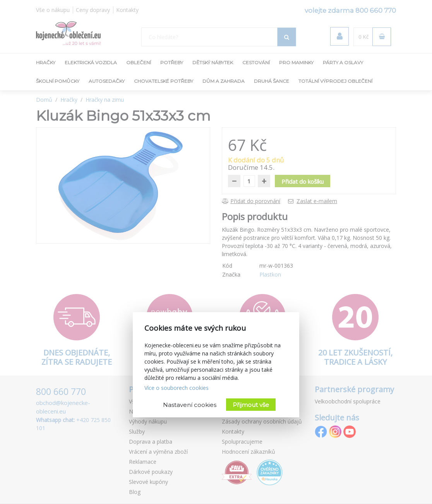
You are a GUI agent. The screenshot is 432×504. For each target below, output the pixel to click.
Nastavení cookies (190, 405)
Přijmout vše (251, 405)
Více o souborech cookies (177, 388)
